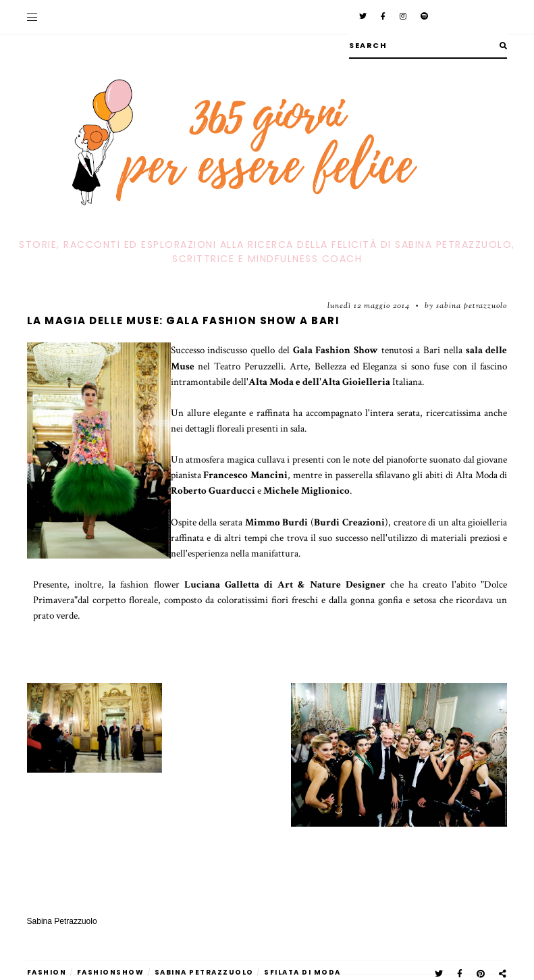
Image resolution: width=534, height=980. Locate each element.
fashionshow (111, 972)
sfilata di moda (302, 972)
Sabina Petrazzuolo (204, 972)
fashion (47, 972)
